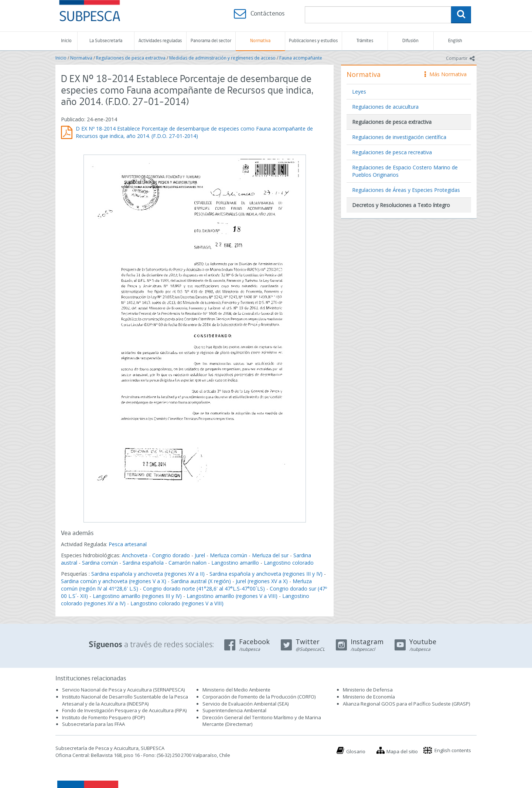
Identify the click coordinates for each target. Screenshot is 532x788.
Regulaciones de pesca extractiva (131, 58)
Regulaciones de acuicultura (385, 107)
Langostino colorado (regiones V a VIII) (177, 603)
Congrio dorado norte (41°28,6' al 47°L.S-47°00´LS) (204, 589)
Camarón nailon (188, 563)
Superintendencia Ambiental (234, 710)
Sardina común (100, 563)
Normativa (260, 41)
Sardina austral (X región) (201, 581)
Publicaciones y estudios (313, 41)
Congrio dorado (171, 555)
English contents (453, 750)
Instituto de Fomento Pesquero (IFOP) (103, 717)
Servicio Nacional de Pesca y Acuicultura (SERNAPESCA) (123, 690)
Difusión (410, 41)
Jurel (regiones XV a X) (262, 581)
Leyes (359, 92)
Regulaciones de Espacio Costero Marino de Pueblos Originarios (405, 171)
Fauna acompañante (301, 58)
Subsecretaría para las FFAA (93, 724)
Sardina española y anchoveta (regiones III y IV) (266, 574)
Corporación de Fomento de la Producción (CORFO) (259, 697)
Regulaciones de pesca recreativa (392, 152)
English (455, 41)
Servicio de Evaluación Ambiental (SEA (245, 704)
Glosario (356, 751)
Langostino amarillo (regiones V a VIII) (232, 596)
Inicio (66, 41)
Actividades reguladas (160, 41)
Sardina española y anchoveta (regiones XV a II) (148, 574)
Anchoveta (135, 555)
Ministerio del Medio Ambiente (236, 690)
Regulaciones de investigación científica (399, 137)
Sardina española (143, 563)
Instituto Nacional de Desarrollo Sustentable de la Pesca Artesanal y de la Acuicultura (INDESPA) (125, 700)
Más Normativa (446, 74)
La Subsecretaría (106, 41)
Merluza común (229, 555)
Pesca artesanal (128, 544)
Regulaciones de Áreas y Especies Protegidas (406, 190)
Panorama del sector (211, 41)
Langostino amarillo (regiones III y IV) (137, 596)
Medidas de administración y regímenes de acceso (222, 58)
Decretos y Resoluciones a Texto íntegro (401, 205)
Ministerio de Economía (369, 697)
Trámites (365, 41)
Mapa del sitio (402, 751)
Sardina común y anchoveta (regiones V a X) (114, 581)
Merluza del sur (270, 555)
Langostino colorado (289, 563)
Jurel (200, 555)
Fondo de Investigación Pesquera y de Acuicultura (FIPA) (124, 710)
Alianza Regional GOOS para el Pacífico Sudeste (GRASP (406, 704)
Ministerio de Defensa (368, 690)
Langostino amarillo (235, 563)
